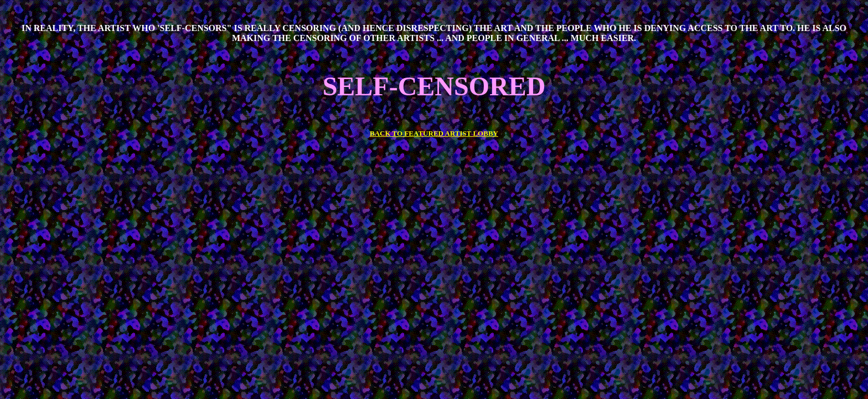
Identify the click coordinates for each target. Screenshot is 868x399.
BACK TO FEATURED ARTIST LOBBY (434, 133)
